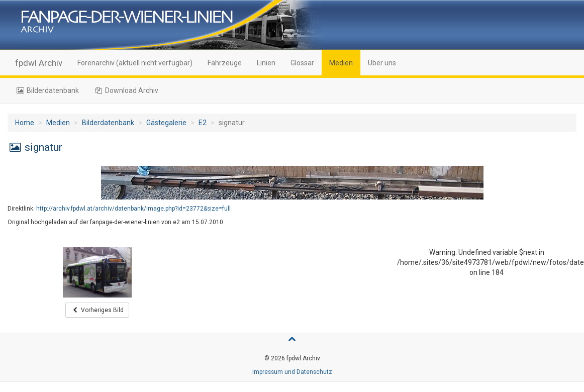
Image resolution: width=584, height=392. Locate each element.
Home (25, 123)
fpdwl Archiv (39, 63)
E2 (203, 123)
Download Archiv (126, 90)
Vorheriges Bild (97, 310)
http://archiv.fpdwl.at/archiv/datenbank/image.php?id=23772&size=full (133, 209)
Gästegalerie (166, 123)
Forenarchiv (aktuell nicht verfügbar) (135, 63)
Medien (341, 63)
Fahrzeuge (225, 63)
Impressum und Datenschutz (292, 372)
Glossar (302, 63)
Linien (266, 63)
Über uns (382, 63)
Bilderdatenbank (47, 90)
